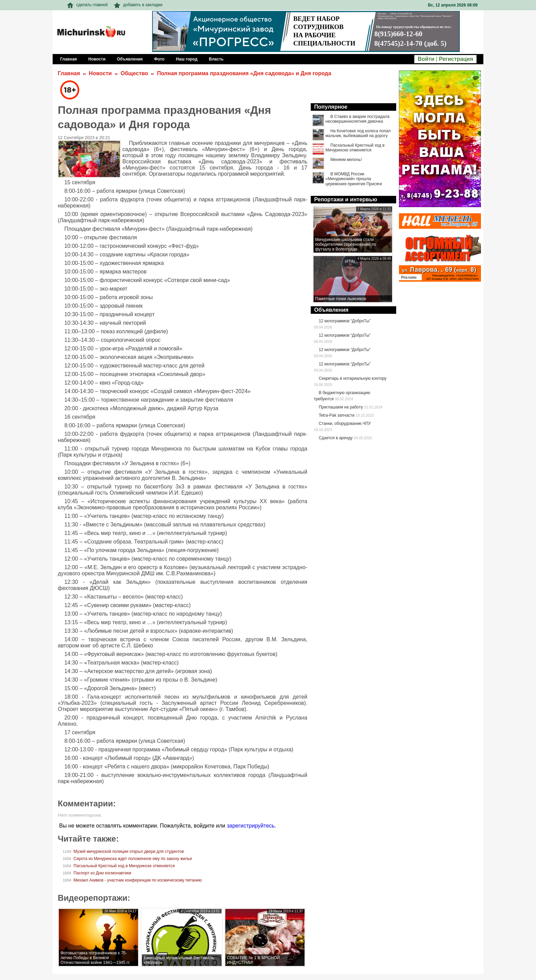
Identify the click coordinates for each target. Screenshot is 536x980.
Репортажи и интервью (346, 199)
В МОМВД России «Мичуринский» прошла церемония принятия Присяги (354, 179)
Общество (135, 73)
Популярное (331, 107)
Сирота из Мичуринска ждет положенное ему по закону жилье (133, 859)
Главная (69, 73)
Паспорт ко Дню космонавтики (102, 873)
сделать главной (87, 5)
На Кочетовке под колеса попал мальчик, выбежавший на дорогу (358, 133)
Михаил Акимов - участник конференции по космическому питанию (138, 880)
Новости (100, 73)
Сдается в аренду (336, 438)
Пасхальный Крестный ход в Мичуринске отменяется (124, 866)
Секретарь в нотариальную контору (352, 378)
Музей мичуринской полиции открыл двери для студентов (129, 851)
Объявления (331, 310)
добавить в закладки (138, 5)
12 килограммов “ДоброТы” (345, 321)
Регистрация (456, 59)
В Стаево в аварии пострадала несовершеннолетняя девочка (357, 119)
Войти (426, 59)
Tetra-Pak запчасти (336, 415)
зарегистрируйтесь (251, 826)
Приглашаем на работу (341, 407)
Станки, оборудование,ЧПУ (345, 424)
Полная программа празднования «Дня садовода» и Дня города (244, 73)
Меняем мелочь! (346, 160)
